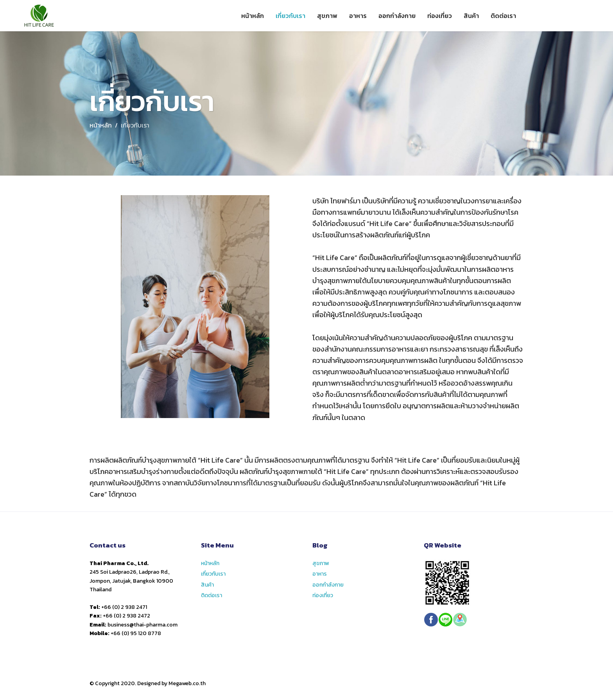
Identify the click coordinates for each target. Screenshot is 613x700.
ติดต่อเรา (503, 16)
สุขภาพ (327, 16)
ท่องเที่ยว (440, 16)
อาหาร (358, 16)
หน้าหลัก (253, 16)
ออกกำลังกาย (397, 16)
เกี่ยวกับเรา (290, 16)
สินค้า (471, 16)
